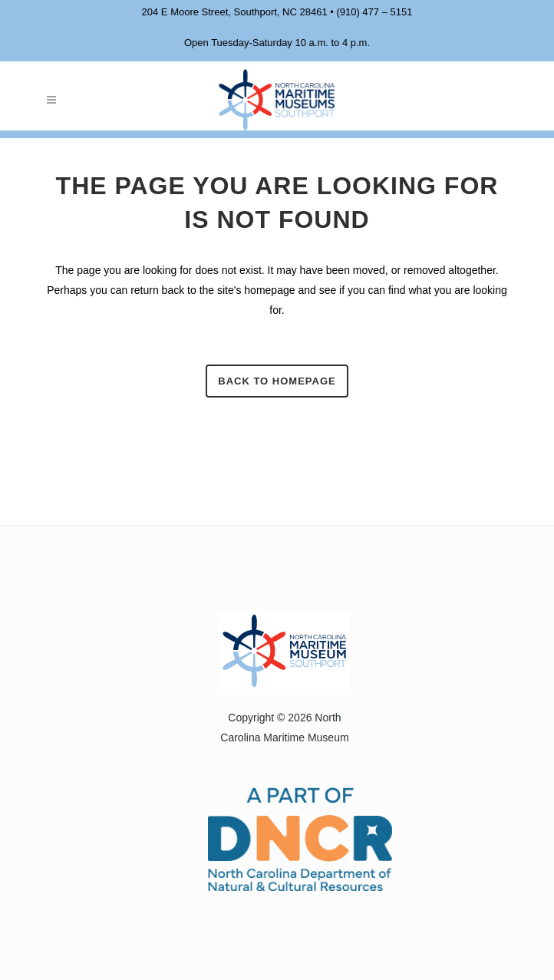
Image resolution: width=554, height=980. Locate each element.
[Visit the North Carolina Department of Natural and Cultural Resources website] (281, 838)
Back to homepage (277, 381)
